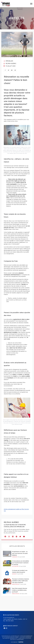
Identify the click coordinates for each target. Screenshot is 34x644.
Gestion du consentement (17, 640)
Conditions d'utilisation (25, 638)
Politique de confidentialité (10, 638)
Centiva (20, 642)
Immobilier (8, 61)
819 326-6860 (10, 621)
